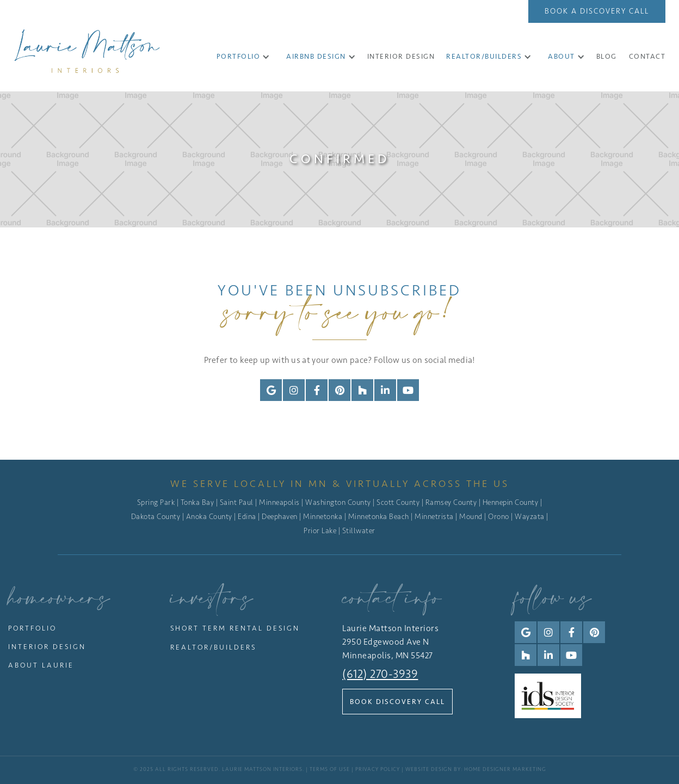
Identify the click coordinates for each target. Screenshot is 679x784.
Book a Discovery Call (597, 11)
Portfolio (239, 56)
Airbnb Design (316, 56)
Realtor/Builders (484, 56)
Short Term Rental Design (235, 628)
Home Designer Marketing (505, 769)
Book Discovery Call (397, 702)
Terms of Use (330, 769)
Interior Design (47, 647)
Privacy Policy (378, 769)
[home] (87, 51)
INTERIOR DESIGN (401, 56)
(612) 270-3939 (380, 674)
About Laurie (41, 665)
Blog (607, 56)
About (561, 56)
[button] (243, 57)
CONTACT (647, 56)
